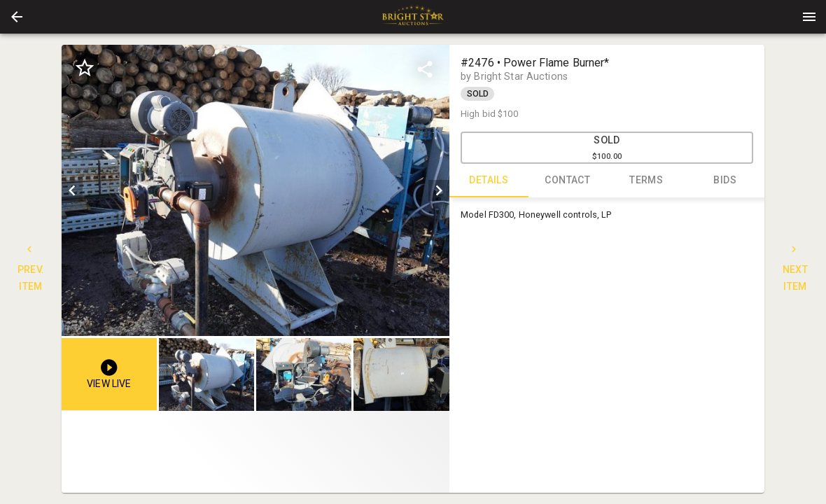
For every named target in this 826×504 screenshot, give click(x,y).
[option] (255, 190)
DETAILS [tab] (489, 181)
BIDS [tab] (726, 181)
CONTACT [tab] (568, 181)
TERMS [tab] (646, 181)
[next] (439, 190)
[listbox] (255, 190)
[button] (17, 17)
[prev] (72, 190)
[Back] (17, 17)
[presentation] (413, 17)
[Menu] (809, 17)
